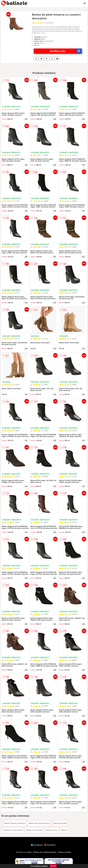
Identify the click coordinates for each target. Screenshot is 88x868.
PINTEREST (50, 845)
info (26, 119)
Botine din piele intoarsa (39, 823)
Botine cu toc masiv (34, 830)
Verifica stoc (66, 51)
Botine (64, 830)
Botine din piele (60, 823)
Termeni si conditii (24, 852)
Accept (53, 866)
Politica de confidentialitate (45, 852)
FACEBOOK (37, 845)
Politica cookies (65, 852)
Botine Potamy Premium (15, 823)
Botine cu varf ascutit (13, 830)
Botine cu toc (52, 830)
